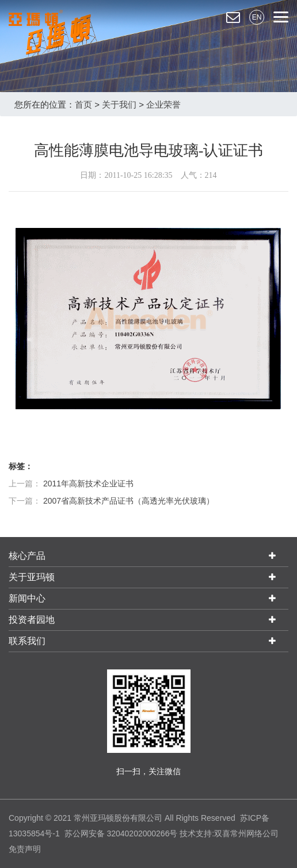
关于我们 (119, 104)
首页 (83, 104)
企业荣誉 (163, 104)
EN (257, 17)
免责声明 (25, 849)
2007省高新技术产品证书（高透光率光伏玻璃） (129, 501)
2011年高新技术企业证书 (88, 484)
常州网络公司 (254, 833)
